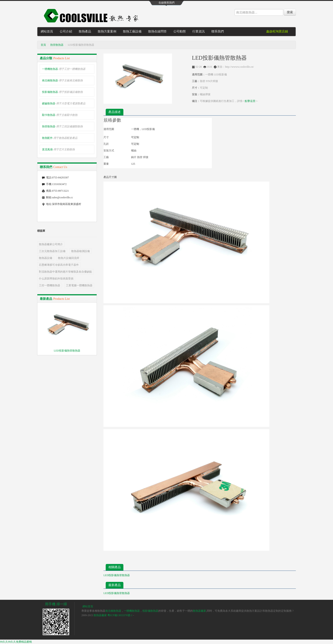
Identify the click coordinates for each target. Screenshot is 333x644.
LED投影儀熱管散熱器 (67, 351)
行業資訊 (199, 32)
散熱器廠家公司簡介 (51, 244)
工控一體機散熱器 (50, 285)
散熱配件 (60, 138)
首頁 (43, 45)
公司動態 (180, 32)
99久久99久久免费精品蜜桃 (16, 642)
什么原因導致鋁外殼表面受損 (56, 279)
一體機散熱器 (64, 69)
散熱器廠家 (199, 611)
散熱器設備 (46, 258)
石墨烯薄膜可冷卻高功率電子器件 (59, 265)
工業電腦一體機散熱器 (79, 285)
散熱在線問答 (157, 32)
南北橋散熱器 (62, 80)
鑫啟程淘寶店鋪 (277, 32)
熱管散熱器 (57, 45)
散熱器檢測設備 (80, 251)
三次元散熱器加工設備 (52, 251)
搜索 (290, 12)
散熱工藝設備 (132, 32)
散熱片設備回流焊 (69, 258)
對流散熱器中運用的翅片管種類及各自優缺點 (65, 272)
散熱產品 (85, 32)
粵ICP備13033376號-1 (120, 615)
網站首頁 (47, 32)
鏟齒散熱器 (64, 103)
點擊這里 (250, 101)
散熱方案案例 (107, 32)
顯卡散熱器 (60, 115)
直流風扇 (58, 149)
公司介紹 (66, 32)
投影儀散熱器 (62, 92)
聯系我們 (218, 32)
